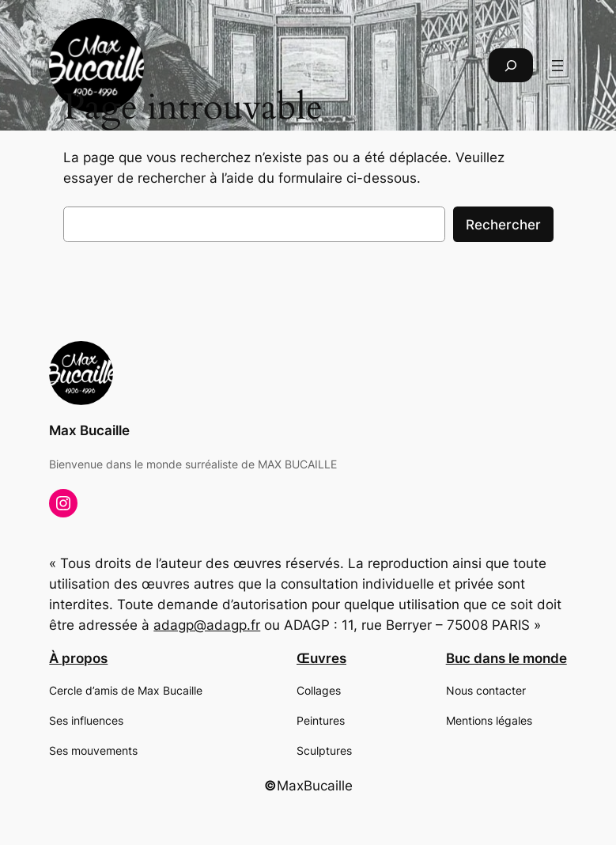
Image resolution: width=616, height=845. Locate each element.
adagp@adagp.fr (207, 625)
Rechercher (503, 225)
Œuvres (321, 658)
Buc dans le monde (506, 658)
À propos (78, 658)
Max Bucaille (89, 430)
